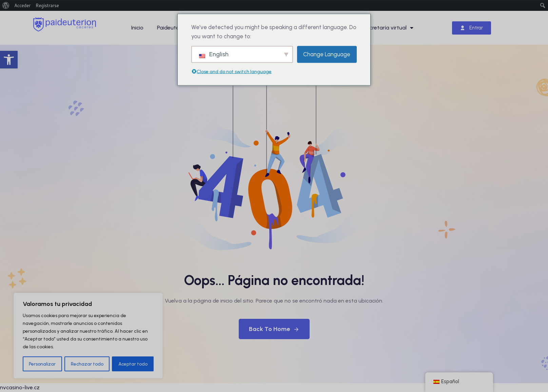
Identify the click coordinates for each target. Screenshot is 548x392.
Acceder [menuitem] (22, 5)
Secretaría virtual (388, 28)
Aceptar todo (133, 364)
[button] (9, 60)
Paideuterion (173, 28)
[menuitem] (6, 5)
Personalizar (42, 364)
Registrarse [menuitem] (47, 5)
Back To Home (274, 329)
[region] (88, 336)
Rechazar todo (87, 364)
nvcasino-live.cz (20, 387)
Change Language (327, 54)
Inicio (137, 28)
